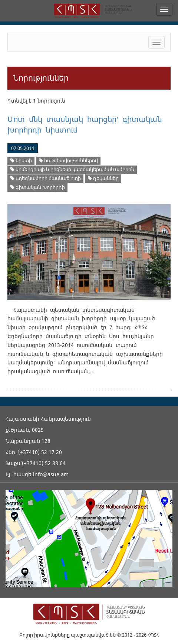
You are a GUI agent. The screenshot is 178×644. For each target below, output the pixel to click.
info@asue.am (51, 474)
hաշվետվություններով (68, 161)
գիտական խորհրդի (38, 187)
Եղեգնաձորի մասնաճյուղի (46, 178)
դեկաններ (103, 178)
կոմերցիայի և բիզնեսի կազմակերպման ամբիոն (72, 169)
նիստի (21, 161)
